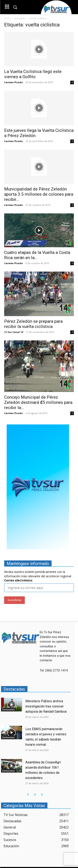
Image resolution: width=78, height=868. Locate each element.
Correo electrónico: (19, 580)
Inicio (7, 18)
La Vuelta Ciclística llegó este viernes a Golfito (33, 74)
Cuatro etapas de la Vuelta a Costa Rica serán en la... (37, 255)
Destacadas (9, 710)
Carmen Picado (13, 82)
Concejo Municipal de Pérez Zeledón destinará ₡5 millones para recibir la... (38, 402)
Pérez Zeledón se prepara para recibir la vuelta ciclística (33, 324)
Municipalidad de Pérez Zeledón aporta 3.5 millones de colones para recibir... (39, 194)
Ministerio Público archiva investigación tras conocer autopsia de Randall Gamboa (46, 706)
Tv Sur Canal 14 (14, 332)
